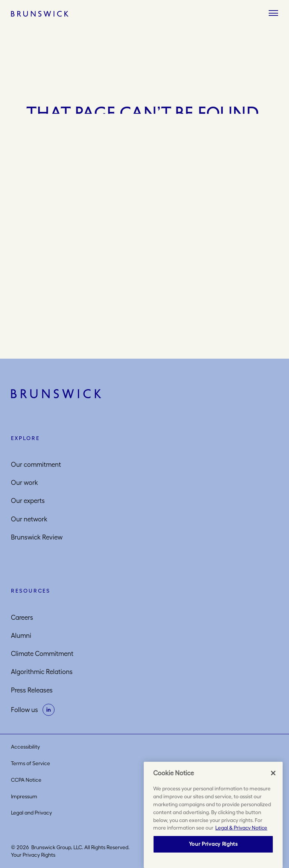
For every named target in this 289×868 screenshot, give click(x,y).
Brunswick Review (37, 537)
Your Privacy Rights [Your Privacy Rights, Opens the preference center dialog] (213, 844)
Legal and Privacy (31, 813)
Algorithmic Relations (42, 672)
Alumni (21, 636)
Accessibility (25, 747)
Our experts (28, 501)
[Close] (273, 773)
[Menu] (273, 14)
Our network (29, 519)
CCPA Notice (26, 780)
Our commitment (36, 465)
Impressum (24, 796)
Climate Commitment (42, 654)
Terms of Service (30, 763)
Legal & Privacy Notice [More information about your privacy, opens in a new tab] (241, 828)
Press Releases (32, 690)
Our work (24, 483)
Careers (22, 617)
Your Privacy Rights (33, 855)
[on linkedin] (49, 710)
